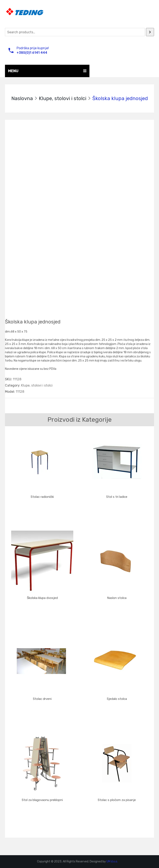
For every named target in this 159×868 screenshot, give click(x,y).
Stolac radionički (42, 497)
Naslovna (22, 98)
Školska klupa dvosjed (42, 598)
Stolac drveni (42, 699)
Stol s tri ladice (117, 497)
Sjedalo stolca (117, 699)
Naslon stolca (117, 598)
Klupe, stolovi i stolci (63, 98)
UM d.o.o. (112, 861)
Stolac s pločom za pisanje (117, 800)
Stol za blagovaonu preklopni (42, 800)
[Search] (150, 32)
